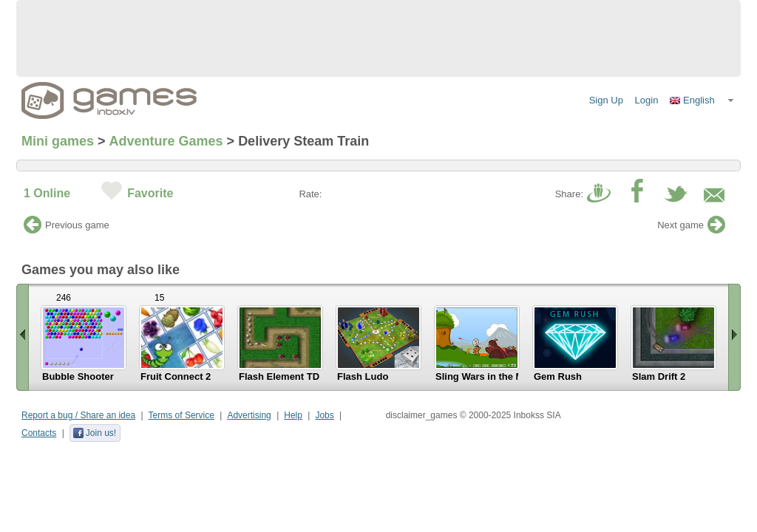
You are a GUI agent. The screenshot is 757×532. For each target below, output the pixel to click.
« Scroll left (23, 337)
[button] (702, 100)
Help (293, 415)
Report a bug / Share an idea (78, 415)
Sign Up (606, 100)
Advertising (249, 415)
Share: (569, 194)
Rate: (310, 194)
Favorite (150, 193)
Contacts (39, 433)
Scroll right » (734, 337)
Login (647, 100)
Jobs (324, 415)
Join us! (94, 433)
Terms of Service (181, 415)
